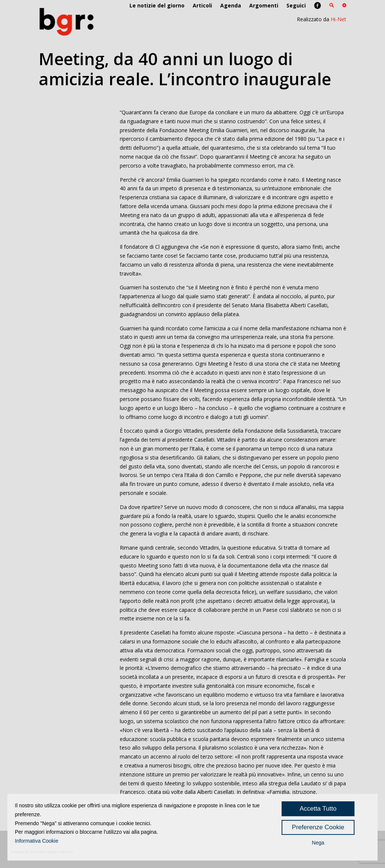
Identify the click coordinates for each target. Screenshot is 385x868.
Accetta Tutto (318, 809)
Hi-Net (339, 19)
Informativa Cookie (37, 841)
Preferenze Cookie (318, 827)
